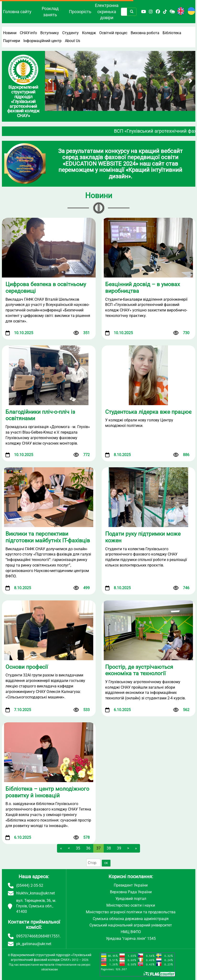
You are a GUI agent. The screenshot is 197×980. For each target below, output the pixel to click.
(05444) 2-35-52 (30, 885)
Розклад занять (50, 12)
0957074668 (27, 936)
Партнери (12, 41)
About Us (73, 41)
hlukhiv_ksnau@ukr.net (36, 893)
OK (106, 863)
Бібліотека (172, 33)
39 (119, 848)
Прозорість (80, 12)
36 (88, 848)
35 (78, 848)
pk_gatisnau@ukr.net (34, 944)
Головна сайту (17, 12)
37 (98, 848)
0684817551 (49, 936)
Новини (10, 33)
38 (109, 848)
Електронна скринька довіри (107, 11)
